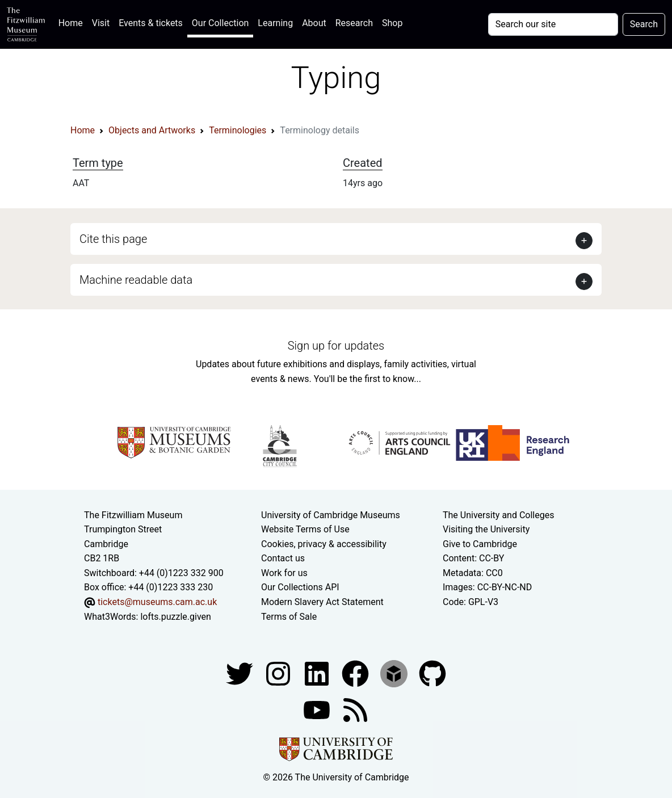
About (314, 23)
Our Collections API (300, 587)
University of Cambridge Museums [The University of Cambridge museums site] (331, 515)
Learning (275, 23)
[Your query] (553, 24)
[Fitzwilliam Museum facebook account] (318, 673)
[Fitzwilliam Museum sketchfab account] (395, 673)
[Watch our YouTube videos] (318, 709)
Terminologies (238, 130)
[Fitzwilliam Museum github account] (432, 673)
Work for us (284, 573)
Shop (392, 23)
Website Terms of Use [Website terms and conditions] (305, 529)
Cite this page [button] (113, 239)
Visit (101, 23)
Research (354, 23)
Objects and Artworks (152, 130)
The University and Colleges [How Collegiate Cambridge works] (498, 515)
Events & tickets (151, 23)
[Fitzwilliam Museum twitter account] (241, 673)
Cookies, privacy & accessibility (324, 544)
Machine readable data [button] (136, 280)
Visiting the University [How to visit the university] (486, 529)
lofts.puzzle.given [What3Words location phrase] (175, 617)
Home (73, 22)
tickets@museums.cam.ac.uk (157, 602)
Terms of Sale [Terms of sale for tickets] (289, 617)
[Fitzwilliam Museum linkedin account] (356, 673)
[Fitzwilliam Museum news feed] (355, 709)
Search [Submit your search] (644, 24)
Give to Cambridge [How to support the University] (480, 544)
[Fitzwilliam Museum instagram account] (279, 673)
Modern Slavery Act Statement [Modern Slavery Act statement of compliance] (322, 602)
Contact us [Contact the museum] (283, 558)
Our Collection (220, 23)
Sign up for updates (336, 346)
